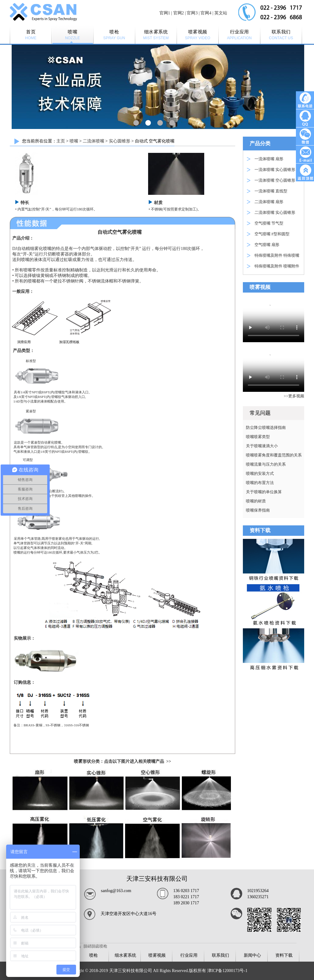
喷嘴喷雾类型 (258, 437)
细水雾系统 (125, 955)
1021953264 (258, 891)
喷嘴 (74, 141)
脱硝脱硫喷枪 (95, 946)
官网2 (179, 13)
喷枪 (94, 955)
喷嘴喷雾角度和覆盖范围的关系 (274, 455)
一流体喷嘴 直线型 (271, 191)
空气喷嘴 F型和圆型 (272, 234)
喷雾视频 (157, 955)
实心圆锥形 (120, 141)
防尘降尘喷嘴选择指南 (266, 428)
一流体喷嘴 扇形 (269, 159)
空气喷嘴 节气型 (269, 223)
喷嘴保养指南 (258, 510)
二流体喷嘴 (94, 141)
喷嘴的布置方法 (260, 483)
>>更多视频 (294, 396)
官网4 (206, 13)
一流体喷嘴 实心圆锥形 (275, 170)
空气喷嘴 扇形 (267, 245)
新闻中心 (252, 955)
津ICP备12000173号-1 (227, 971)
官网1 (165, 13)
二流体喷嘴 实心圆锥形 (275, 212)
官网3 (192, 13)
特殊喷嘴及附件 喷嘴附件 (277, 266)
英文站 (221, 13)
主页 (61, 141)
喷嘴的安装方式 (260, 473)
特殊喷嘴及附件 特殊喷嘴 (277, 255)
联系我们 (220, 955)
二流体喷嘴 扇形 (269, 202)
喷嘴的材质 (256, 501)
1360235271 (258, 897)
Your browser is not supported (274, 319)
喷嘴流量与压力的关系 (266, 464)
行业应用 (189, 955)
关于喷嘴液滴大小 (262, 446)
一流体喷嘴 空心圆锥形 (275, 180)
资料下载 (284, 955)
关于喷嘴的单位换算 (264, 492)
